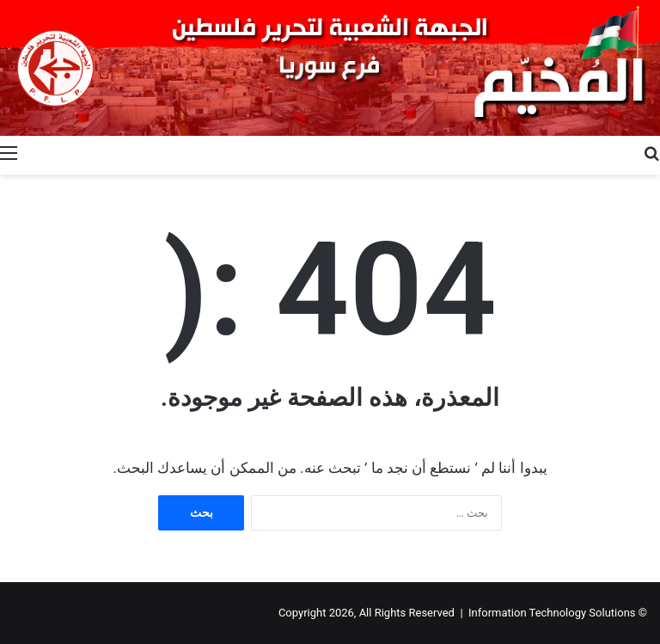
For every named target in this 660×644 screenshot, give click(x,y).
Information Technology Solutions (552, 613)
